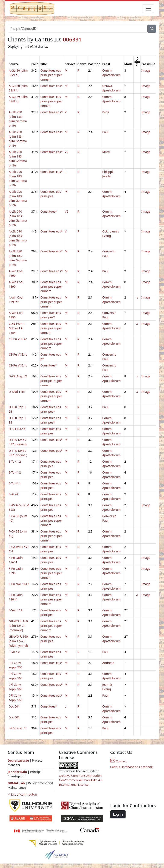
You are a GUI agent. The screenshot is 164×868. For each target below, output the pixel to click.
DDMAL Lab (16, 783)
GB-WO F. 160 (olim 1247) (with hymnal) (18, 641)
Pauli (106, 132)
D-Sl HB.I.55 (17, 429)
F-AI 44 (14, 494)
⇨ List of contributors (23, 794)
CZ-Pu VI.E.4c (18, 339)
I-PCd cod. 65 (18, 728)
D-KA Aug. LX (18, 376)
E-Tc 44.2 (15, 461)
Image (146, 70)
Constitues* (49, 211)
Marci (106, 152)
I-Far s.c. (15, 652)
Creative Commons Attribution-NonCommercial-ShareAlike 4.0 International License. (81, 780)
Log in (118, 814)
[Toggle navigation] (148, 9)
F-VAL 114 (16, 610)
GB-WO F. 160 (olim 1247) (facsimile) (18, 626)
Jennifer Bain (18, 772)
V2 (66, 152)
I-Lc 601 (14, 706)
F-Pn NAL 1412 (19, 584)
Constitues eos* (51, 86)
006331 (72, 39)
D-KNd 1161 (17, 392)
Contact (118, 761)
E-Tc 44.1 (15, 483)
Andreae (108, 663)
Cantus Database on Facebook (131, 767)
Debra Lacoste (18, 760)
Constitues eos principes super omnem (51, 75)
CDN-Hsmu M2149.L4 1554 (17, 328)
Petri (106, 112)
